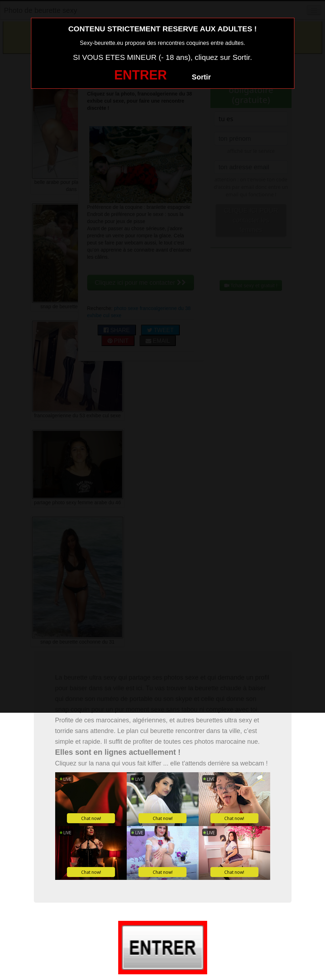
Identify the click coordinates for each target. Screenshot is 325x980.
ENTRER (141, 75)
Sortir (201, 77)
